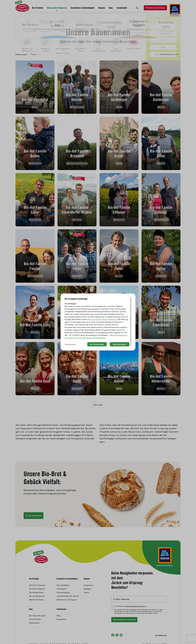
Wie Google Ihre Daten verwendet (102, 319)
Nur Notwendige (97, 344)
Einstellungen (70, 344)
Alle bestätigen (120, 344)
